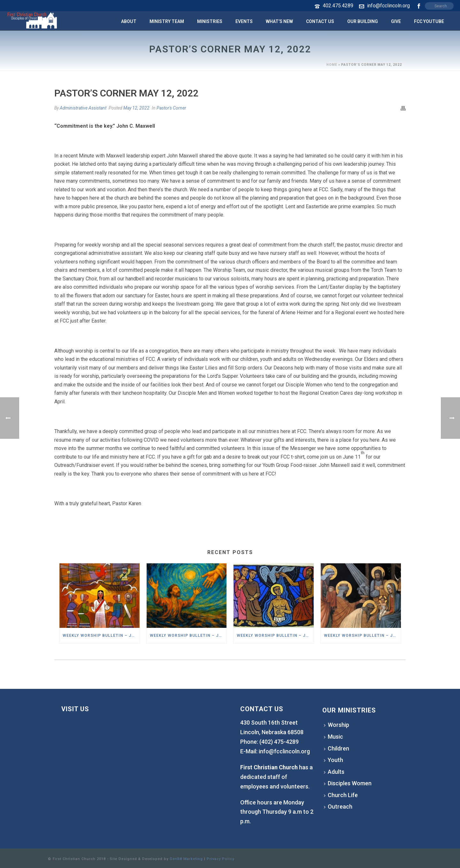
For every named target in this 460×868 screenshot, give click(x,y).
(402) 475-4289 (279, 742)
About (129, 21)
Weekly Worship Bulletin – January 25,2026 (101, 636)
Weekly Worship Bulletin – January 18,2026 (188, 636)
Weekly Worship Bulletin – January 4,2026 (362, 636)
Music (333, 737)
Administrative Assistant (83, 108)
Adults (334, 772)
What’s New (279, 21)
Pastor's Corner (171, 108)
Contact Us (320, 21)
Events (244, 21)
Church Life (341, 795)
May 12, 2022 (136, 108)
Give (396, 21)
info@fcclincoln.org (388, 6)
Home (332, 65)
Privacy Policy (220, 859)
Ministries (210, 21)
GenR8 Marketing (186, 859)
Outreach (338, 807)
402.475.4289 (338, 6)
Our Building (363, 21)
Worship (337, 725)
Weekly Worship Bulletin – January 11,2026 (275, 636)
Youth (333, 760)
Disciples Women (348, 783)
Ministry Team (167, 21)
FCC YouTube (429, 21)
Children (337, 748)
